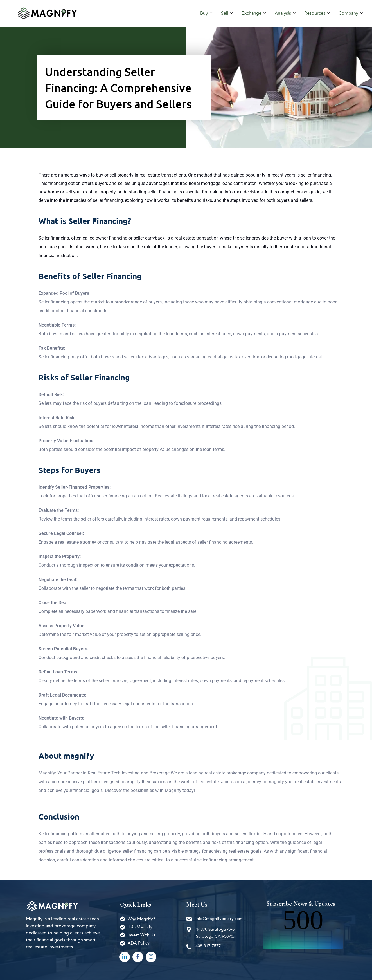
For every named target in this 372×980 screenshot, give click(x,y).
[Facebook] (138, 957)
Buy (213, 13)
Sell (232, 13)
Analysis (288, 13)
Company (351, 13)
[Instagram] (151, 957)
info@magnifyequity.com (219, 919)
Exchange (258, 13)
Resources (319, 13)
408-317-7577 (208, 946)
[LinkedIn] (125, 957)
